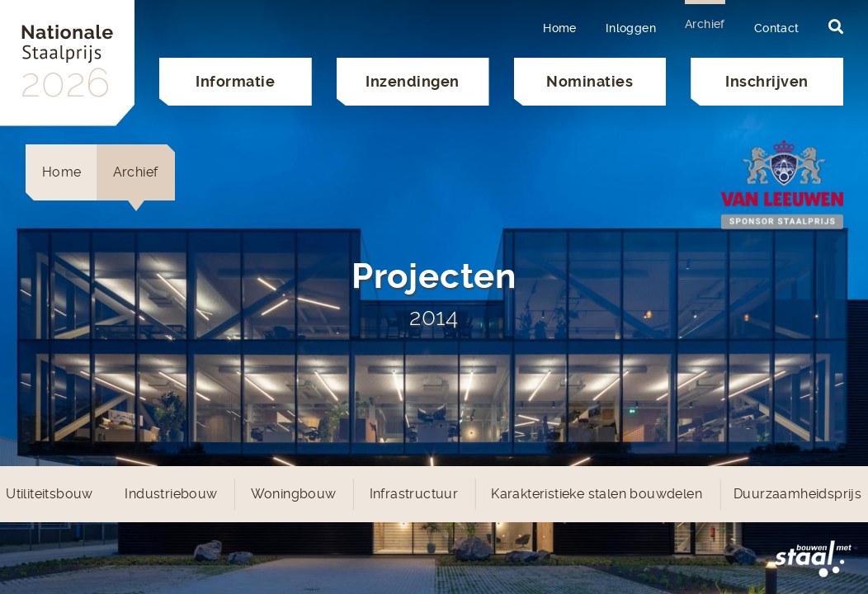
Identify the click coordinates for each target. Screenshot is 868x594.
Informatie (235, 81)
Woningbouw (294, 494)
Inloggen (631, 28)
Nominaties (590, 81)
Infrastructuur (414, 494)
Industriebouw (171, 494)
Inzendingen (413, 81)
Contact (777, 28)
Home (560, 28)
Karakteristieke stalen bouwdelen (597, 494)
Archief (705, 24)
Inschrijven (767, 81)
